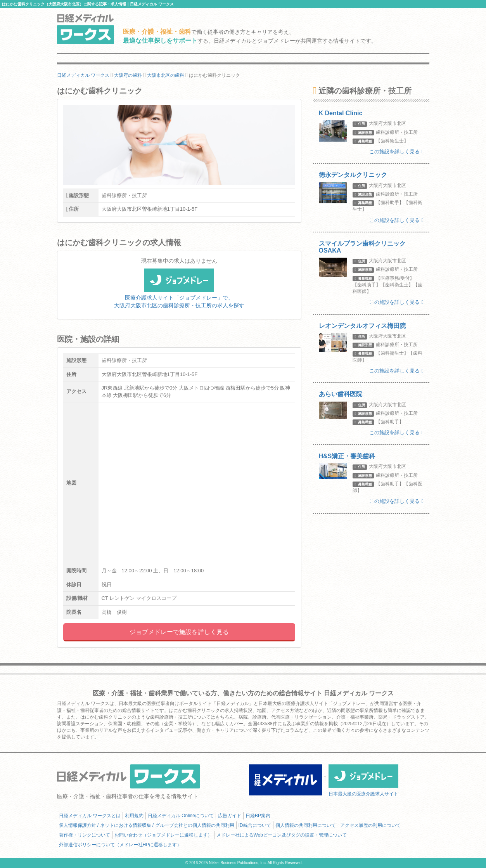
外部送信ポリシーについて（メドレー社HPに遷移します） (120, 845)
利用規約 (134, 816)
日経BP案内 (258, 816)
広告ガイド (230, 816)
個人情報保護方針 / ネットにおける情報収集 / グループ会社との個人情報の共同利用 (147, 825)
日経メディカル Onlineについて (181, 816)
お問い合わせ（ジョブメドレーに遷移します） (163, 835)
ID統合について (255, 825)
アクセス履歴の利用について (370, 825)
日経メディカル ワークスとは (90, 816)
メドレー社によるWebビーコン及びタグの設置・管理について (282, 835)
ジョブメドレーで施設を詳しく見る (179, 632)
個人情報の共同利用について (306, 825)
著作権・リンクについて (85, 835)
